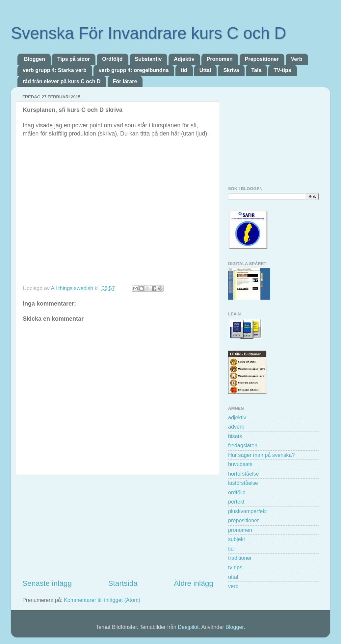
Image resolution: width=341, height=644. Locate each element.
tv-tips (235, 567)
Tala (256, 70)
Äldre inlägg (194, 583)
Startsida (123, 583)
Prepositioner (262, 59)
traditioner (240, 558)
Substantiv (148, 59)
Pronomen (220, 59)
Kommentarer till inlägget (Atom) (102, 600)
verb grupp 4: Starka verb (55, 70)
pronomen (240, 530)
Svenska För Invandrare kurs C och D (148, 33)
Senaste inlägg (47, 583)
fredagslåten (243, 445)
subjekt (236, 539)
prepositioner (244, 520)
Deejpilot (188, 627)
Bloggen (35, 59)
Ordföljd (112, 59)
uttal (233, 577)
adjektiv (237, 417)
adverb (236, 427)
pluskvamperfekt (248, 511)
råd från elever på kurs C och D (62, 81)
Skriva (231, 70)
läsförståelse (243, 483)
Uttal (205, 70)
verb (233, 586)
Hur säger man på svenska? (261, 455)
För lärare (125, 81)
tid (184, 70)
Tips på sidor (74, 59)
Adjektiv (184, 59)
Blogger (235, 627)
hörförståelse (244, 474)
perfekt (236, 502)
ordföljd (237, 492)
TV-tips (282, 70)
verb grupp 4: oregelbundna (134, 70)
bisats (235, 436)
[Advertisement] (118, 527)
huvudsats (240, 464)
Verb (297, 59)
